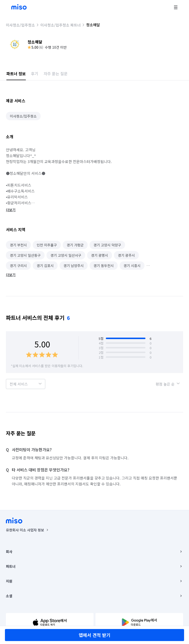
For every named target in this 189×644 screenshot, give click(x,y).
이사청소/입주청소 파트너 (61, 25)
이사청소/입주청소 (20, 25)
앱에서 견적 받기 (95, 635)
